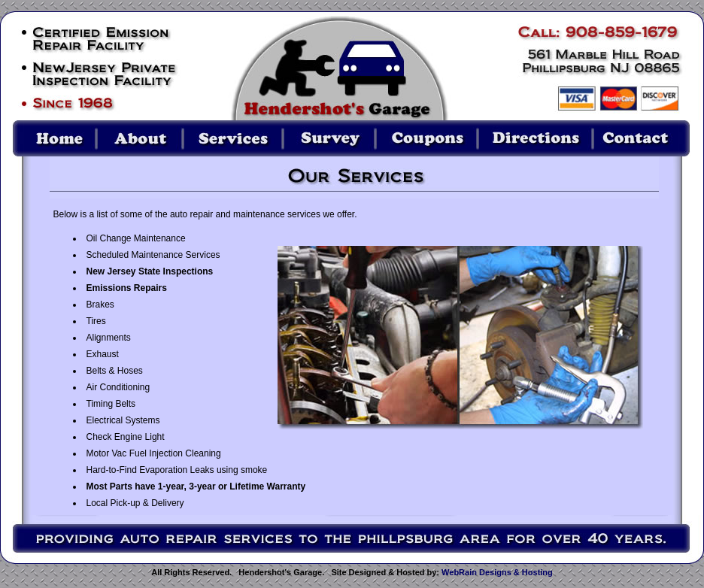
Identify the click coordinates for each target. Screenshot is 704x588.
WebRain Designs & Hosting (497, 572)
